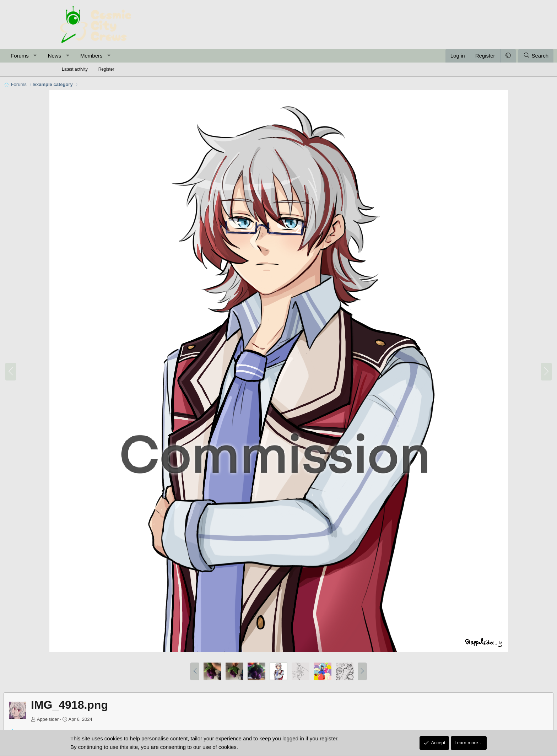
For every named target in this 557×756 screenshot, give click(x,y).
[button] (91, 56)
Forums (76, 56)
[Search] (479, 56)
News (111, 56)
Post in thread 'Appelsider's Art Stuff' (150, 704)
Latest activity (75, 69)
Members (148, 56)
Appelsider (104, 692)
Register (106, 69)
